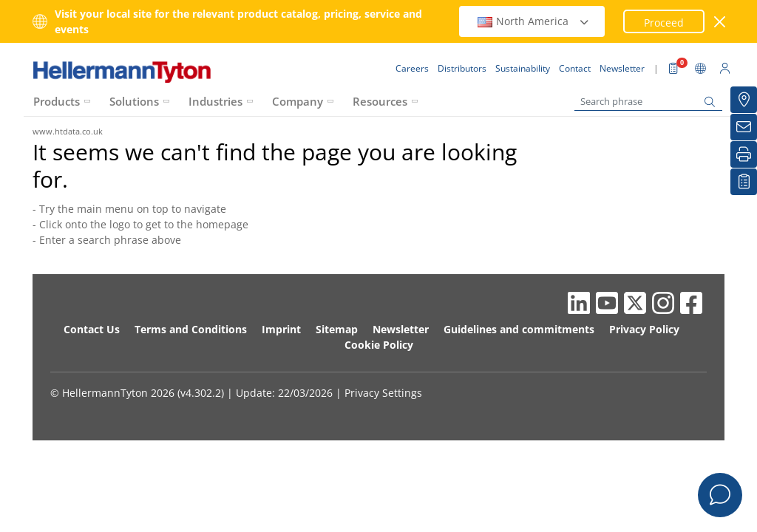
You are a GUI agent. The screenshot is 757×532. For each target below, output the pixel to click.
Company (298, 101)
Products (57, 101)
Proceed (664, 23)
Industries (215, 101)
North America (534, 21)
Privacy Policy (644, 329)
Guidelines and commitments (519, 329)
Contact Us (92, 329)
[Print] (744, 154)
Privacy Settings (383, 393)
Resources (380, 101)
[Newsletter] (744, 127)
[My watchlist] (744, 182)
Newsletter (401, 329)
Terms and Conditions (191, 329)
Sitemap (337, 329)
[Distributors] (744, 100)
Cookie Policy (379, 345)
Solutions (134, 101)
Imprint (281, 329)
